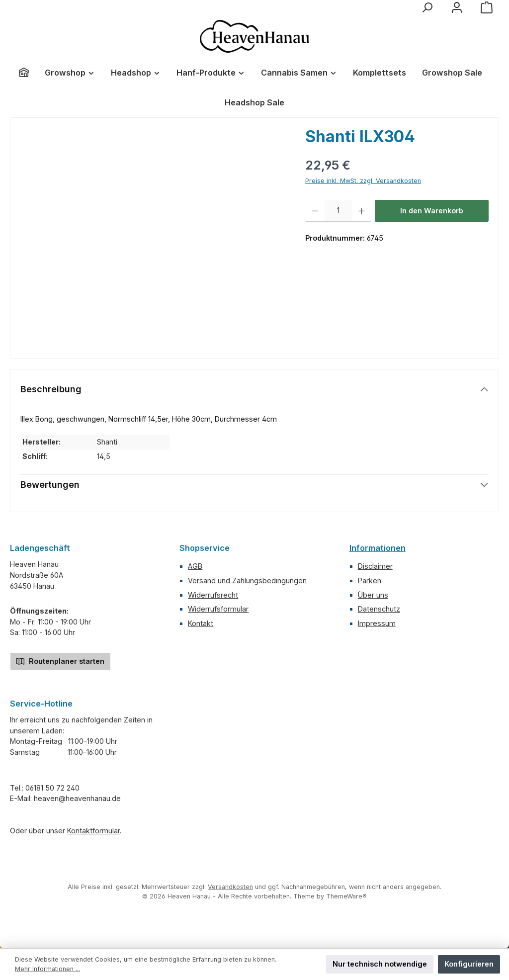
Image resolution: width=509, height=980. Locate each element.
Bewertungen (50, 485)
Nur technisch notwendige (380, 964)
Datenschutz (379, 609)
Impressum (377, 623)
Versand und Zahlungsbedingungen (247, 580)
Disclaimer (375, 566)
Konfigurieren (469, 964)
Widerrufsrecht (213, 595)
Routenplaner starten (60, 661)
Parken (370, 580)
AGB (195, 566)
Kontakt (201, 623)
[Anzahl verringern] (315, 211)
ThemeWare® (346, 896)
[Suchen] (427, 7)
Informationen (378, 548)
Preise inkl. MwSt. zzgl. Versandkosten (363, 181)
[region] (153, 235)
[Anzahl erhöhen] (362, 211)
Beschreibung (51, 389)
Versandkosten (230, 887)
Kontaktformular (93, 831)
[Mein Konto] (457, 7)
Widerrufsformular (218, 609)
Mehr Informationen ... (47, 969)
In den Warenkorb (432, 211)
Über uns (373, 595)
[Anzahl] (338, 211)
